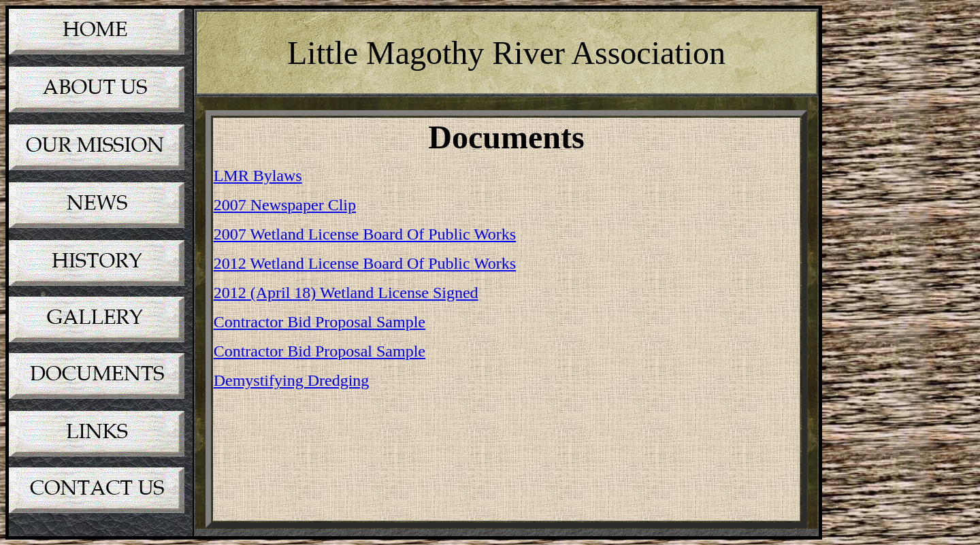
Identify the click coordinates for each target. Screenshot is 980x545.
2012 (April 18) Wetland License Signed (346, 293)
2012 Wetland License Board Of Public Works (365, 263)
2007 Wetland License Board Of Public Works (365, 234)
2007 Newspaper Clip (285, 205)
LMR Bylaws (258, 176)
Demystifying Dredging (292, 380)
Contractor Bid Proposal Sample (320, 322)
